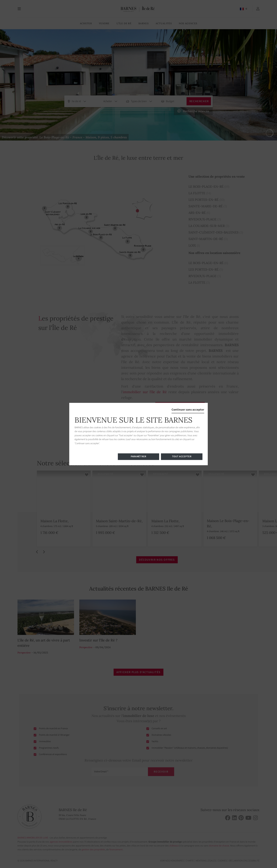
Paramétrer (138, 457)
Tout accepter (182, 457)
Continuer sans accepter (188, 410)
